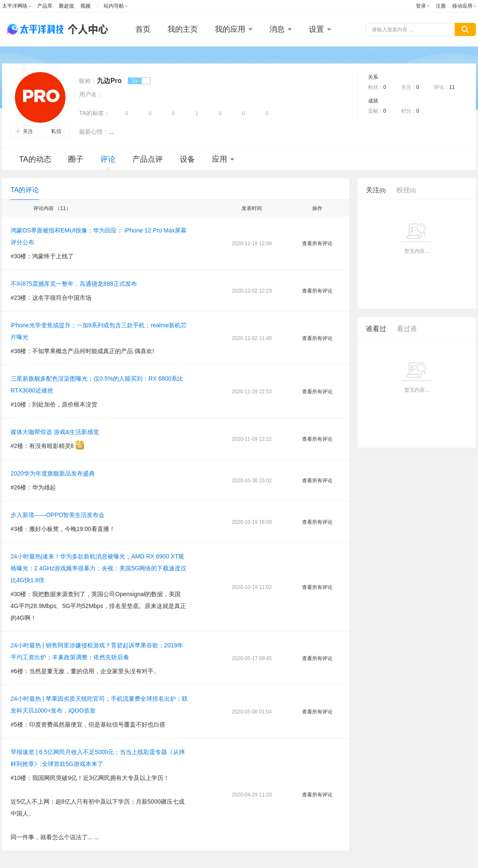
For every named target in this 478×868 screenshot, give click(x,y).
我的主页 (183, 29)
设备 (187, 159)
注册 (441, 6)
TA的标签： (95, 113)
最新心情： (94, 132)
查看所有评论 (317, 243)
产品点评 (148, 159)
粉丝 (406, 190)
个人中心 (86, 29)
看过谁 (407, 329)
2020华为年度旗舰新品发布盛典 (53, 473)
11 (452, 87)
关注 (24, 131)
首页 (143, 29)
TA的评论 (25, 190)
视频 (85, 6)
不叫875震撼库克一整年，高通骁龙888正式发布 (74, 284)
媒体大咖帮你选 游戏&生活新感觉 (55, 432)
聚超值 (66, 6)
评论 (108, 162)
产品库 (45, 6)
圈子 (76, 159)
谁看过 (376, 329)
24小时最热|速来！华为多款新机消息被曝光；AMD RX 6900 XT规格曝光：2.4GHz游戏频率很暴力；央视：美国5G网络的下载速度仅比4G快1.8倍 (99, 568)
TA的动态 (35, 159)
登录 (421, 6)
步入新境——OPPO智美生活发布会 (58, 515)
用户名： (91, 94)
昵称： (88, 81)
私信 (56, 131)
